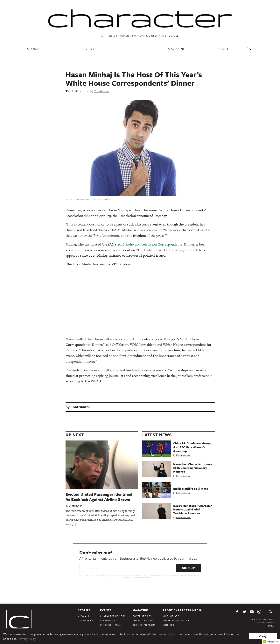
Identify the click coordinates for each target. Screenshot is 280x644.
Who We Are (171, 616)
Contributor (101, 91)
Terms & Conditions (262, 620)
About (224, 49)
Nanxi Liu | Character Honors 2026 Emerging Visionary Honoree (193, 468)
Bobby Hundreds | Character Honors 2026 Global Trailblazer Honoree (192, 509)
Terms (126, 575)
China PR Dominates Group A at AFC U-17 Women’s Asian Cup (192, 447)
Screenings (108, 620)
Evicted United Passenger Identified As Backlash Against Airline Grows (99, 497)
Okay (263, 636)
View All (84, 616)
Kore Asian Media (144, 625)
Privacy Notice (142, 575)
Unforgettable (110, 625)
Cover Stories (142, 616)
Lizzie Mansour (183, 455)
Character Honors (113, 616)
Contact (169, 625)
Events (90, 49)
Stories (34, 49)
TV (67, 91)
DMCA (271, 626)
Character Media (144, 620)
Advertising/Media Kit (177, 620)
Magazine (177, 49)
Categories (85, 620)
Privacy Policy (265, 623)
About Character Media (182, 610)
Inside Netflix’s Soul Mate (191, 488)
